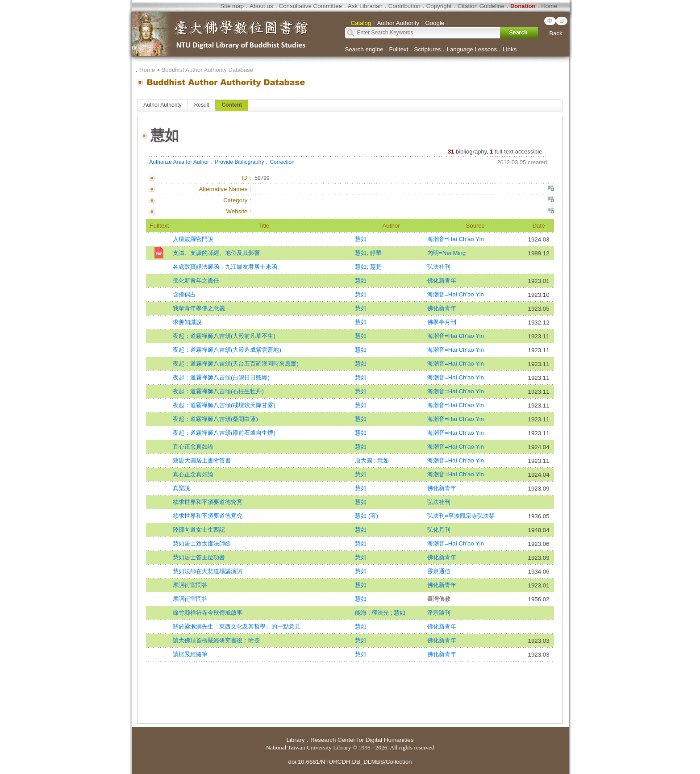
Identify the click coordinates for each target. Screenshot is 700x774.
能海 (362, 613)
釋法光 (381, 613)
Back (556, 33)
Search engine (364, 49)
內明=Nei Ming (446, 253)
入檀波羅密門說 (193, 239)
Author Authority (162, 105)
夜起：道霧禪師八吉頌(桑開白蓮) (215, 419)
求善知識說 (187, 322)
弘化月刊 (439, 530)
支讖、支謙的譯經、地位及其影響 (216, 253)
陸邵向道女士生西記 (199, 530)
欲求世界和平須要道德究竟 (208, 502)
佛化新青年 (442, 281)
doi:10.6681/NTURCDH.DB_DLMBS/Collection (350, 762)
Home (549, 6)
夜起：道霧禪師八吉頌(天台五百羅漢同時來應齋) (236, 364)
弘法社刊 (439, 267)
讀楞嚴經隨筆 (190, 654)
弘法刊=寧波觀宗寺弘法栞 (461, 516)
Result (202, 105)
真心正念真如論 (193, 474)
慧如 (361, 239)
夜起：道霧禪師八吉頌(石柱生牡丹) (218, 391)
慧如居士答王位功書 (199, 557)
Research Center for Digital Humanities (362, 740)
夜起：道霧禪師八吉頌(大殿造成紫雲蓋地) (227, 350)
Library (296, 740)
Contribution (404, 6)
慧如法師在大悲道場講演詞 (208, 571)
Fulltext (398, 49)
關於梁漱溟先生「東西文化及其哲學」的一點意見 (237, 626)
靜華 (376, 253)
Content (232, 105)
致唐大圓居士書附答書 (202, 460)
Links (510, 49)
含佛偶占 (184, 294)
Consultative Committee (310, 6)
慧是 (376, 267)
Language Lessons (472, 49)
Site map (232, 6)
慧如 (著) (367, 516)
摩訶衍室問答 (190, 585)
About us (261, 6)
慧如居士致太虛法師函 (202, 543)
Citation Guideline (481, 6)
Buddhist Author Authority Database (207, 70)
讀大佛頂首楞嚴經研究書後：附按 (216, 640)
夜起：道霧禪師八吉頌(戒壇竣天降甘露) (224, 405)
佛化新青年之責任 (196, 281)
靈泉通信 (439, 571)
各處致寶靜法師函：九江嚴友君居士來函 (225, 267)
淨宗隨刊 (439, 613)
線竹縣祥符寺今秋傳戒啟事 (208, 613)
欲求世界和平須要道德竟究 (208, 516)
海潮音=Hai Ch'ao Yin (456, 239)
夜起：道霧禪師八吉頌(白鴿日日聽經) (221, 377)
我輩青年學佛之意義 (199, 308)
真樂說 (181, 488)
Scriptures (427, 49)
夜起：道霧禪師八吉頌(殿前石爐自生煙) (224, 433)
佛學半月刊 (442, 322)
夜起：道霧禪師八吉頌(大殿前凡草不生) (224, 336)
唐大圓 (365, 460)
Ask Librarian (365, 6)
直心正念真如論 (193, 447)
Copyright (439, 6)
